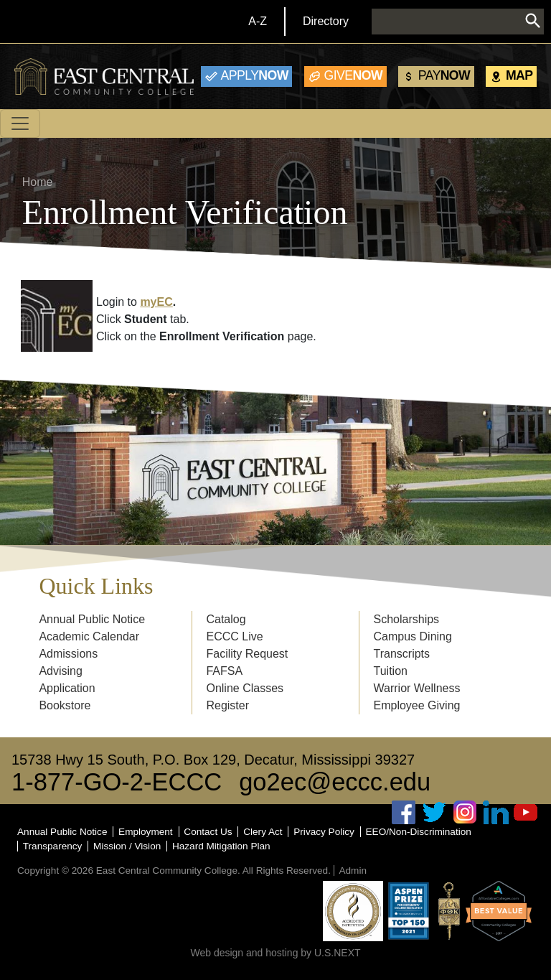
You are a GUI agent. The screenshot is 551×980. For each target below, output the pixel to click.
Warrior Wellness (417, 688)
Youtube (526, 812)
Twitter (435, 812)
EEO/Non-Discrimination (419, 832)
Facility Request (247, 654)
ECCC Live (234, 636)
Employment (146, 832)
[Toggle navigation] (20, 123)
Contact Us (208, 832)
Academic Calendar (89, 636)
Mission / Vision (127, 846)
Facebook (404, 812)
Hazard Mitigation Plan (221, 846)
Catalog (226, 619)
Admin (353, 871)
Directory (326, 21)
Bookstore (65, 705)
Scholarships (407, 619)
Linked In (496, 812)
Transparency (53, 846)
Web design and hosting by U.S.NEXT (275, 953)
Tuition (391, 671)
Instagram (465, 812)
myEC (156, 302)
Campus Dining (413, 636)
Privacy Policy (324, 832)
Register (227, 705)
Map (519, 75)
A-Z (258, 21)
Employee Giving (417, 705)
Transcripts (402, 654)
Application (67, 688)
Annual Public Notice (92, 619)
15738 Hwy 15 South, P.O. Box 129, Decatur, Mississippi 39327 (213, 760)
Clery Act (263, 832)
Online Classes (245, 688)
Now (255, 75)
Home (38, 182)
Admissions (68, 654)
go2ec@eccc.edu (335, 782)
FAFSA (224, 671)
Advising (60, 671)
